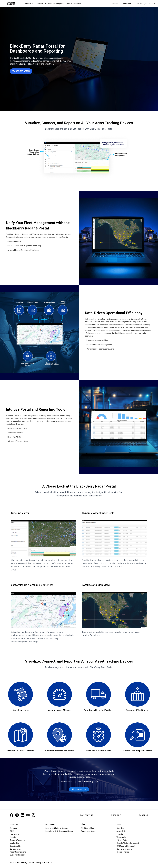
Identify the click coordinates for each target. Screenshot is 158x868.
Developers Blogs (88, 831)
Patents (120, 834)
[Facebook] (12, 815)
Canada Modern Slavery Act (128, 843)
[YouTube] (28, 815)
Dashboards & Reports (54, 3)
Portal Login (142, 3)
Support (152, 3)
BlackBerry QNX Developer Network (60, 831)
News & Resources (74, 3)
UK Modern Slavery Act (126, 846)
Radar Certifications (18, 852)
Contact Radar (114, 3)
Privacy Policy (122, 840)
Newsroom (14, 834)
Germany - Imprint (124, 849)
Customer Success (17, 855)
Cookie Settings (123, 852)
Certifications (15, 849)
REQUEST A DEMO (21, 71)
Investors (14, 837)
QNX (12, 831)
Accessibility (121, 831)
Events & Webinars (17, 840)
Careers (143, 815)
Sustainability (15, 846)
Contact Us (87, 815)
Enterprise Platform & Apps (56, 828)
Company (14, 828)
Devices (40, 3)
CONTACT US (79, 789)
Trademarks (121, 837)
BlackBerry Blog (87, 828)
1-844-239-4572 (128, 3)
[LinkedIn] (22, 815)
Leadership (14, 843)
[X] (17, 815)
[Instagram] (33, 815)
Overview (120, 828)
